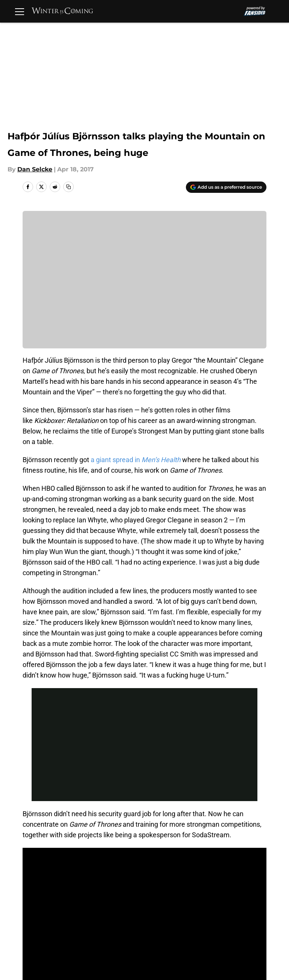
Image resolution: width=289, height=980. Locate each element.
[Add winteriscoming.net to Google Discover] (226, 187)
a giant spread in (136, 460)
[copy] (68, 187)
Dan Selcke (35, 169)
